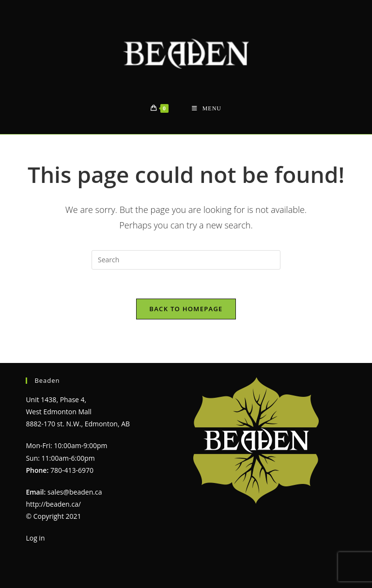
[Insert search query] (186, 260)
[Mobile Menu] (207, 109)
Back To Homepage (186, 309)
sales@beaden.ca (75, 492)
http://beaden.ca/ (53, 504)
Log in (35, 538)
